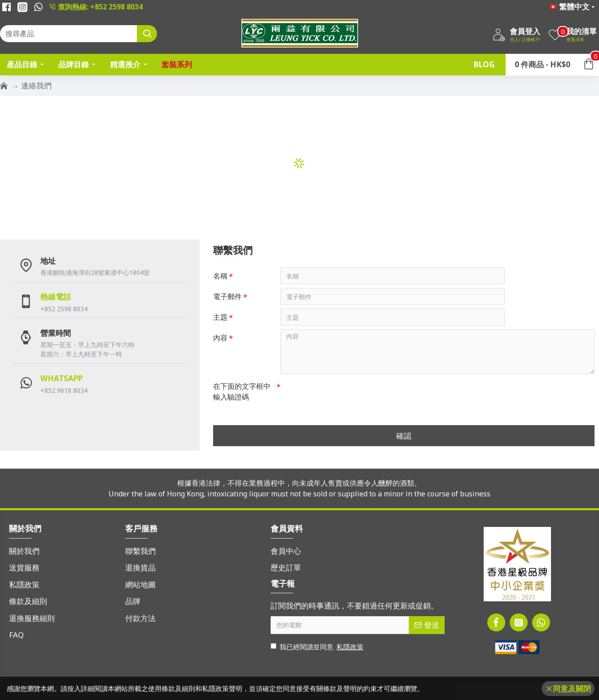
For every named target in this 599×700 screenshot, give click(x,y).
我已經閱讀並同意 (318, 647)
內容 (220, 338)
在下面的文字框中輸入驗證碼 (242, 391)
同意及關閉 (572, 689)
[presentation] (343, 394)
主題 (220, 317)
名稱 (220, 276)
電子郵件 (227, 296)
